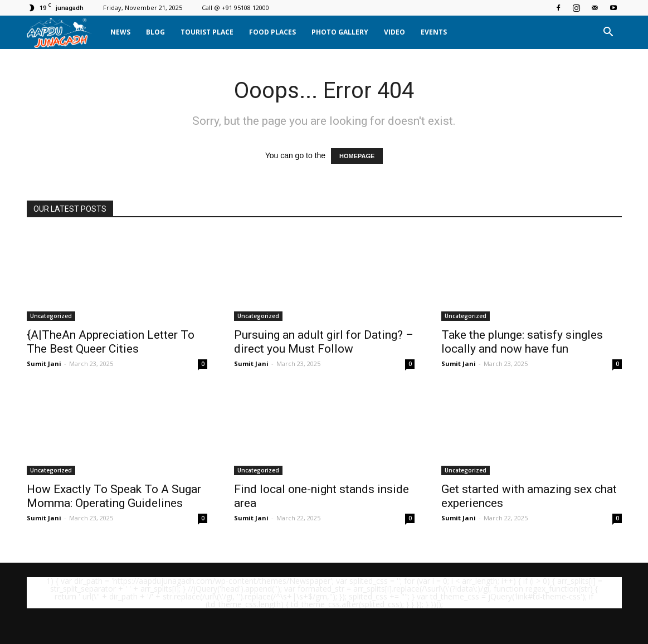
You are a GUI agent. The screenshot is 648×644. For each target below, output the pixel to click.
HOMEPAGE (357, 156)
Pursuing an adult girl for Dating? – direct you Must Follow (324, 342)
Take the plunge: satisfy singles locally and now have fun (522, 342)
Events (434, 32)
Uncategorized (51, 316)
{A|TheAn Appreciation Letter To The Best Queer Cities (111, 342)
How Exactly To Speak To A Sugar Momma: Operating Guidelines (114, 496)
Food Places (272, 32)
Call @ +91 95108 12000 (235, 8)
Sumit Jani (44, 364)
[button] (608, 32)
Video (394, 32)
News (120, 32)
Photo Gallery (340, 32)
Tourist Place (207, 32)
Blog (155, 32)
